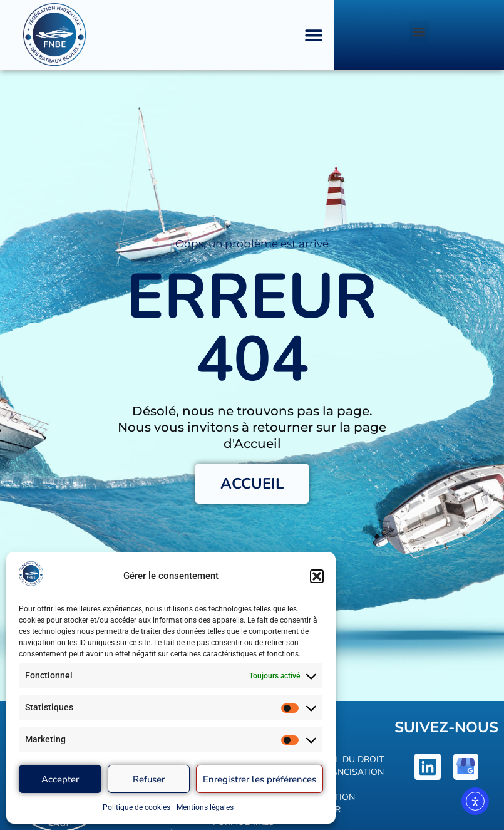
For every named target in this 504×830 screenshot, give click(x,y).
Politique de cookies (136, 807)
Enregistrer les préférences (260, 779)
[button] (317, 576)
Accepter (60, 779)
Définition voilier (331, 803)
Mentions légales (205, 807)
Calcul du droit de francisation (345, 766)
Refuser (149, 779)
